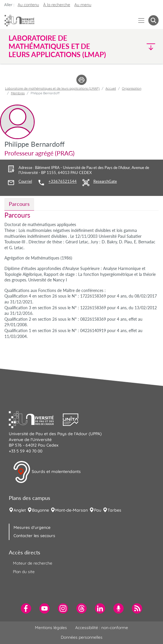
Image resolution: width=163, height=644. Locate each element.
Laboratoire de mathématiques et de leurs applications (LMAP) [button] (57, 46)
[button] (141, 46)
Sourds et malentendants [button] (47, 472)
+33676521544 (63, 181)
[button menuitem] (153, 20)
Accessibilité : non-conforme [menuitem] (102, 628)
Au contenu (28, 5)
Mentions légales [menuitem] (51, 628)
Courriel (25, 181)
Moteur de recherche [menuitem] (33, 563)
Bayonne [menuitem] (41, 510)
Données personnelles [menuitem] (82, 637)
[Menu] (141, 20)
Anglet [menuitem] (20, 510)
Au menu (83, 5)
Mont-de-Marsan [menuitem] (72, 510)
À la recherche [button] (57, 5)
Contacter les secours (34, 536)
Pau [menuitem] (98, 510)
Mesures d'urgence (32, 527)
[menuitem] (26, 608)
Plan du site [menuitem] (24, 572)
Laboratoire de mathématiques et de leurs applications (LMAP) (52, 88)
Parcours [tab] (19, 204)
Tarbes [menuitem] (114, 510)
